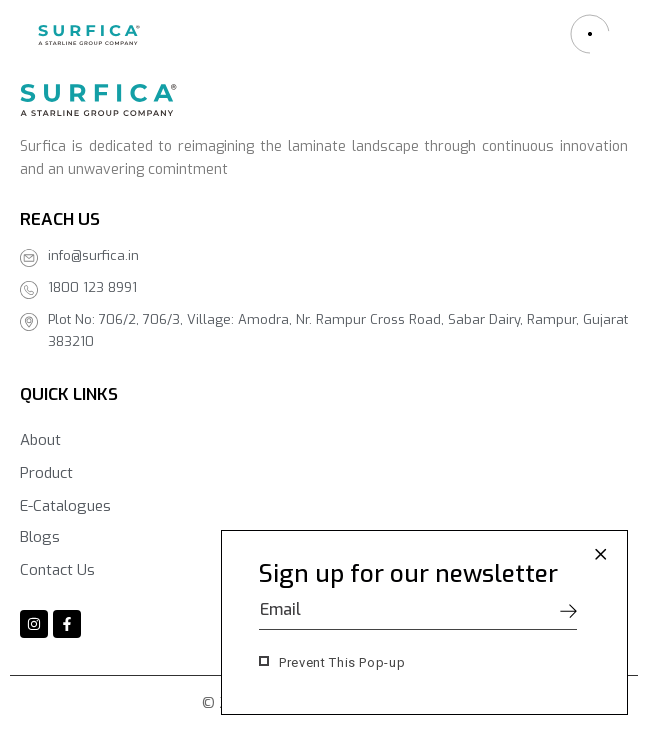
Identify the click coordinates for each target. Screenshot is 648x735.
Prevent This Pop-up (342, 662)
